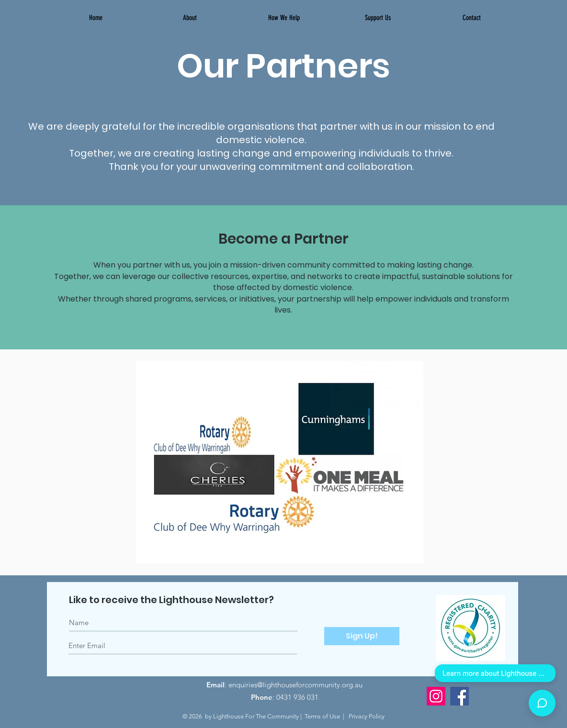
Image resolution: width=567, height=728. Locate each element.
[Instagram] (436, 696)
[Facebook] (459, 696)
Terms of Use (322, 716)
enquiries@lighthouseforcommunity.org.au (295, 685)
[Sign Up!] (362, 636)
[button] (283, 18)
